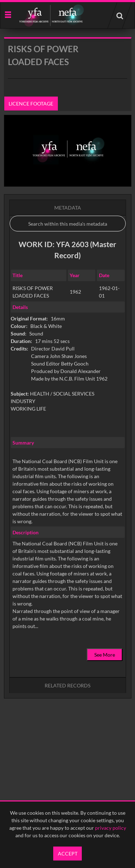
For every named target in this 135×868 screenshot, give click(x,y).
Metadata (68, 208)
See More (105, 655)
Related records (67, 685)
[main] (68, 386)
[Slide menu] (8, 14)
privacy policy (111, 828)
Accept (68, 854)
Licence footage (31, 104)
